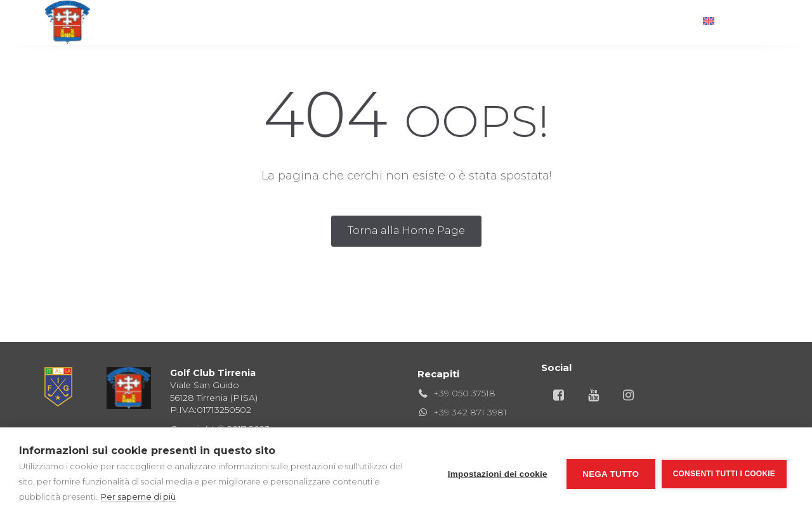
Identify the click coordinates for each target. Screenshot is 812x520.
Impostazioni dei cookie (498, 474)
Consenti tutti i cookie (724, 474)
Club (299, 22)
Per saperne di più (138, 497)
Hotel (484, 22)
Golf (249, 22)
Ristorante (364, 22)
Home (198, 22)
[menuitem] (729, 22)
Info (667, 22)
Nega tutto (611, 474)
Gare (431, 22)
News (618, 22)
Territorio (552, 22)
